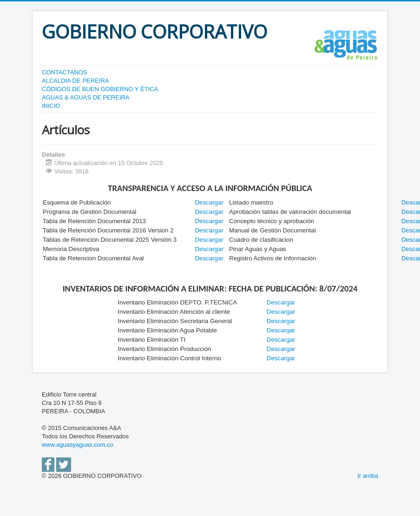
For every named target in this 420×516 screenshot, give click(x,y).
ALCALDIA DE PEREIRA (75, 81)
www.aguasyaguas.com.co (78, 445)
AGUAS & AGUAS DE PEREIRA (86, 97)
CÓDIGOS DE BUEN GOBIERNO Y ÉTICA (100, 89)
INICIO (51, 106)
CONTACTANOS (65, 72)
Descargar (209, 212)
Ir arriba (368, 476)
